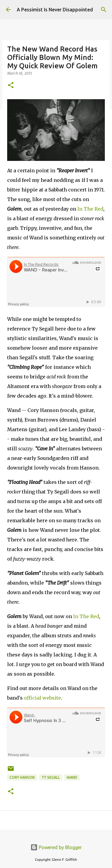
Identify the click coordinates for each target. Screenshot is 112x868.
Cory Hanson (22, 777)
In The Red (90, 209)
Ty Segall (51, 777)
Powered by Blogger (56, 847)
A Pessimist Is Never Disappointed (55, 10)
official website (42, 698)
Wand (72, 777)
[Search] (104, 10)
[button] (11, 86)
